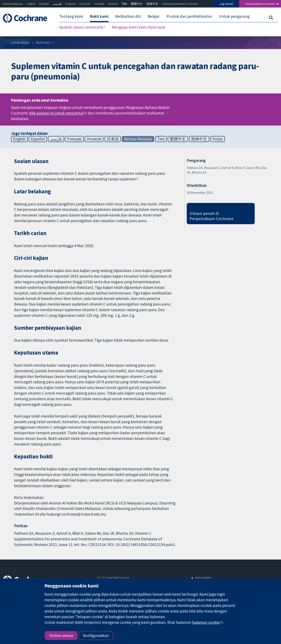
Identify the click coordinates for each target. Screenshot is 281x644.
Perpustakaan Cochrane (260, 4)
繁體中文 (137, 4)
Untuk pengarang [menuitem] (234, 16)
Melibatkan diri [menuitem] (128, 16)
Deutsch (113, 4)
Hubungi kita (203, 578)
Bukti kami (43, 42)
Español (44, 4)
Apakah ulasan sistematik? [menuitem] (82, 27)
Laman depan (20, 42)
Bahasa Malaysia (13, 4)
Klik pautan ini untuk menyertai (56, 113)
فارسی (57, 4)
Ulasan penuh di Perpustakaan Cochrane (212, 216)
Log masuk (226, 4)
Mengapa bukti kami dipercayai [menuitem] (139, 27)
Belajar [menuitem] (154, 16)
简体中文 (152, 4)
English (31, 4)
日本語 (113, 139)
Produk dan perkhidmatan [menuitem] (189, 16)
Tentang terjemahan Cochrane (180, 4)
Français (71, 4)
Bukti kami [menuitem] (99, 16)
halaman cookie (206, 622)
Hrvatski (99, 4)
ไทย (124, 4)
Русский (85, 4)
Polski (217, 139)
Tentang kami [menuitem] (71, 16)
